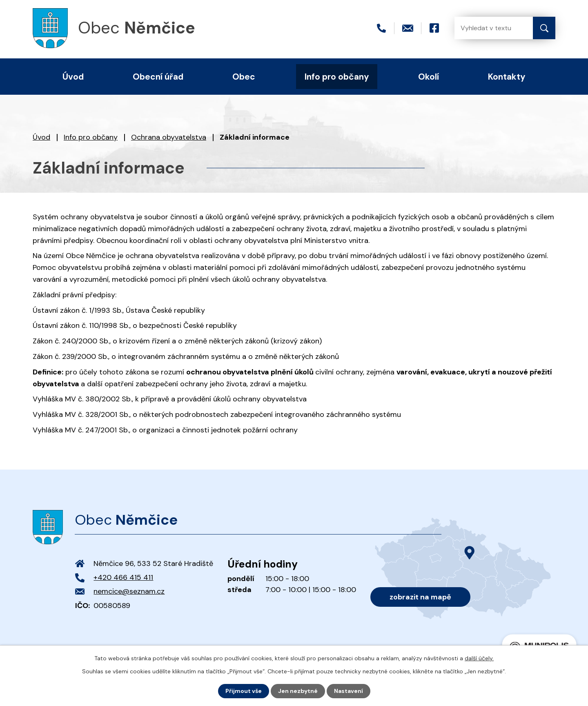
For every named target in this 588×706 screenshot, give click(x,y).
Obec (244, 77)
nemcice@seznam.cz (129, 591)
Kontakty (507, 77)
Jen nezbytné (298, 691)
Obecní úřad (158, 77)
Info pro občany (91, 137)
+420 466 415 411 (123, 577)
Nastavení (349, 691)
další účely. (479, 658)
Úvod (41, 137)
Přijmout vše (244, 691)
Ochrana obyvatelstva (169, 137)
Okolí (429, 77)
